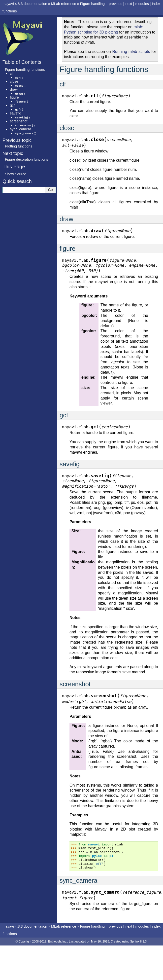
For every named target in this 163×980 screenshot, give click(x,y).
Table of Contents (22, 62)
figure (14, 97)
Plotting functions (19, 146)
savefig (16, 113)
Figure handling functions (25, 70)
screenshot (19, 121)
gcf (12, 105)
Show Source (16, 174)
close (14, 81)
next (129, 4)
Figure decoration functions (27, 159)
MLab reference (64, 4)
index (156, 4)
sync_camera (21, 129)
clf (12, 73)
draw (14, 89)
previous (115, 4)
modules (142, 4)
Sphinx (135, 942)
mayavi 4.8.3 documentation (25, 4)
